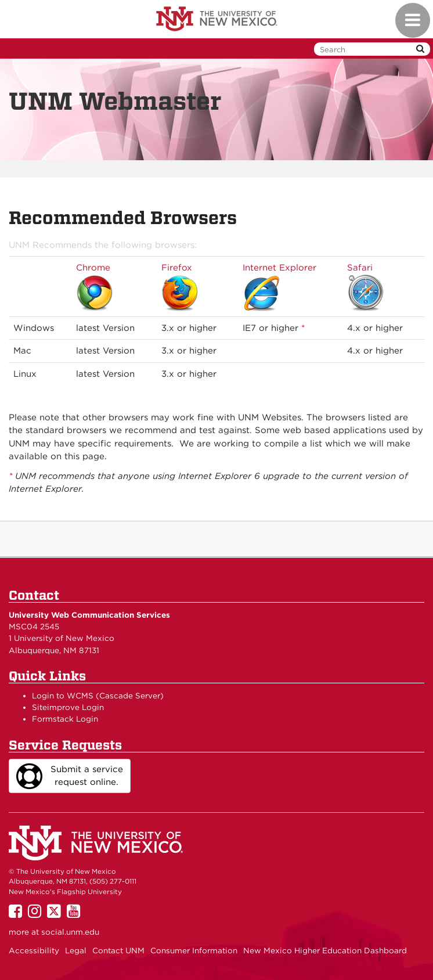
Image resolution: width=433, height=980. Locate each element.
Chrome (93, 268)
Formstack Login (65, 719)
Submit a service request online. (70, 776)
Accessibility (34, 950)
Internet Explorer (279, 268)
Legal (76, 950)
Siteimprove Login (68, 707)
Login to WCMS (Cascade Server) (98, 696)
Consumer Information (194, 950)
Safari (360, 268)
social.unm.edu (70, 932)
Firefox (177, 268)
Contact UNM (118, 950)
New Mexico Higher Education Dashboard (325, 950)
